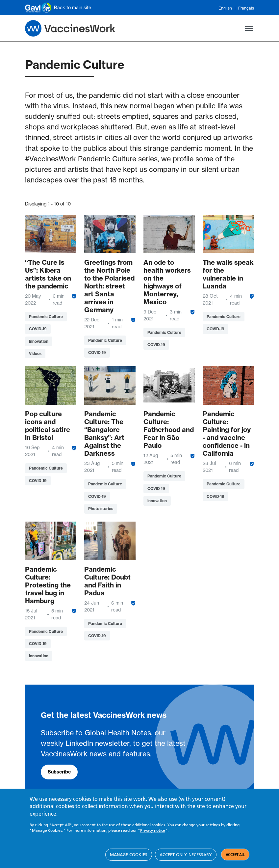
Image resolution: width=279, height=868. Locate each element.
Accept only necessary (186, 854)
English (225, 8)
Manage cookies (129, 854)
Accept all (235, 855)
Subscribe (59, 772)
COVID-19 (38, 329)
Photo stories (101, 509)
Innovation (39, 341)
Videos (35, 353)
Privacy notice (153, 831)
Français (246, 8)
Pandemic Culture (46, 317)
